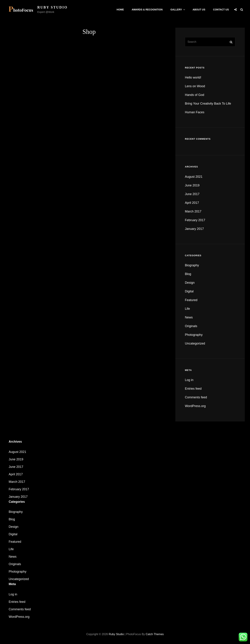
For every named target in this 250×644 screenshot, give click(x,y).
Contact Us (221, 10)
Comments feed (196, 397)
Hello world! (193, 77)
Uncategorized (195, 343)
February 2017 (195, 220)
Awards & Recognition (147, 10)
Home (120, 10)
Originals (191, 326)
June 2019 (192, 185)
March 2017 (193, 211)
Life (187, 309)
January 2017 (194, 229)
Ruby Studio (52, 7)
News (189, 317)
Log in (189, 380)
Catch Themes (155, 634)
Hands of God (195, 95)
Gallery (178, 10)
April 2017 (192, 203)
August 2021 (194, 177)
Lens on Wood (195, 86)
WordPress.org (195, 406)
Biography (192, 265)
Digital (189, 291)
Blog (188, 274)
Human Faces (195, 112)
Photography (194, 335)
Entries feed (193, 389)
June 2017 (192, 194)
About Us (199, 10)
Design (190, 283)
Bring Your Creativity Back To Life (208, 104)
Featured (191, 300)
